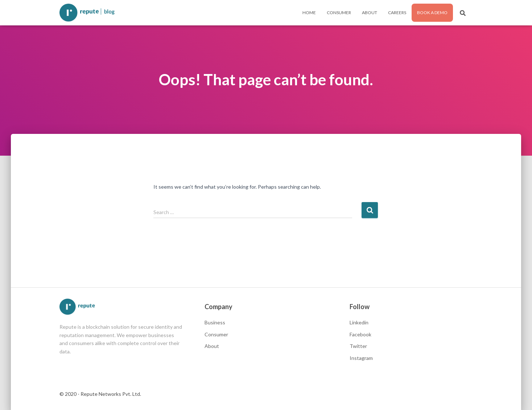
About (370, 13)
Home (309, 13)
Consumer (339, 13)
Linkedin (359, 322)
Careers (397, 13)
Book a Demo (432, 13)
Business (215, 322)
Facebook (360, 334)
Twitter (358, 346)
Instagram (361, 358)
